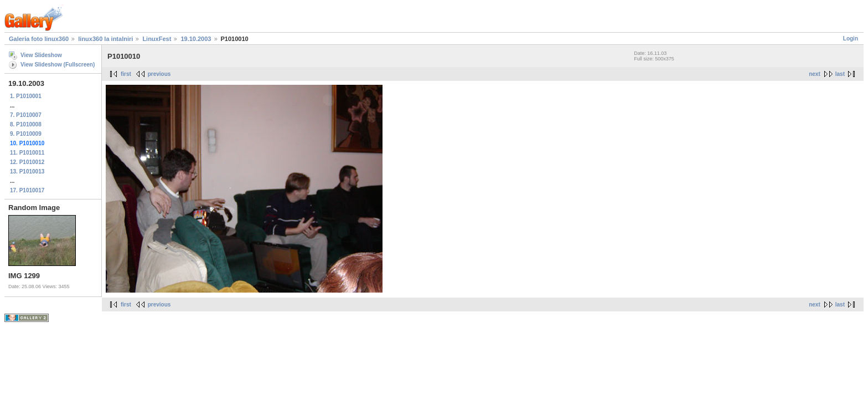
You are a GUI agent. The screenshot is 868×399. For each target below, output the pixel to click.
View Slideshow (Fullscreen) (58, 65)
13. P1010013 (27, 172)
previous (159, 74)
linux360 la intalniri (105, 39)
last (840, 74)
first (126, 74)
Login (851, 39)
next (815, 74)
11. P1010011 (27, 153)
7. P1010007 (26, 115)
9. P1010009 (26, 134)
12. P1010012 (27, 162)
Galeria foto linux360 (39, 39)
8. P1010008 (26, 124)
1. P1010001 (26, 96)
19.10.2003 (196, 39)
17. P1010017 (27, 190)
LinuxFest (157, 39)
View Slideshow (41, 55)
